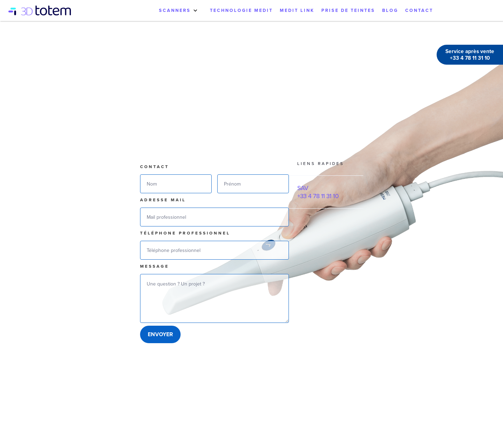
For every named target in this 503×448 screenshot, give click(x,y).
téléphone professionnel (185, 233)
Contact (155, 167)
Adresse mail (163, 200)
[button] (178, 10)
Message (155, 266)
